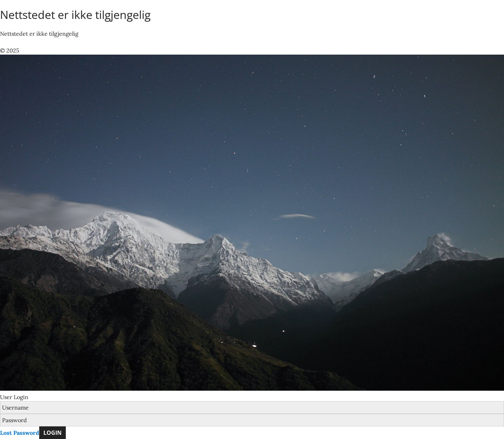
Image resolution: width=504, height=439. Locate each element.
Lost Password (20, 433)
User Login (14, 397)
